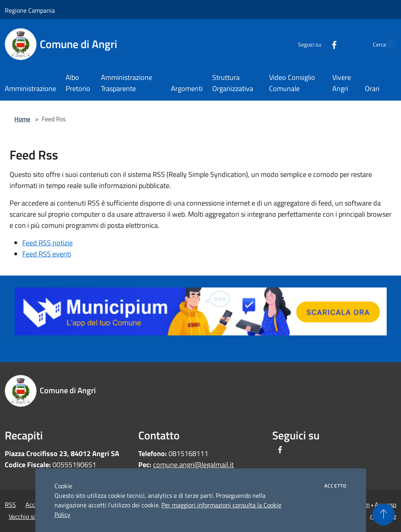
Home (22, 119)
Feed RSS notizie (47, 243)
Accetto (335, 486)
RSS (10, 505)
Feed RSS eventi (47, 254)
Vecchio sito (25, 516)
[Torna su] (384, 515)
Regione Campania (30, 10)
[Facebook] (316, 44)
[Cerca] (387, 44)
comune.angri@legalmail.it (193, 465)
